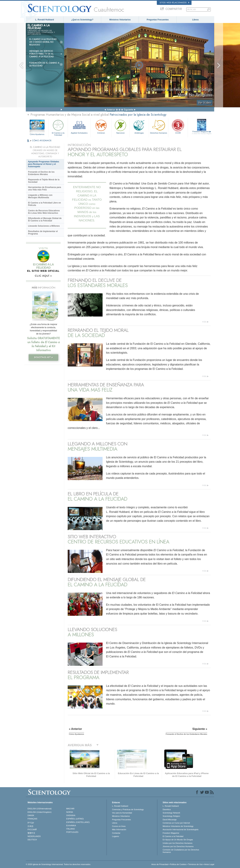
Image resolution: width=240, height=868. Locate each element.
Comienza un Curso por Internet (176, 823)
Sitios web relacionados (174, 3)
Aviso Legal (209, 864)
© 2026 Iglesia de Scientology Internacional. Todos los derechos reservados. (58, 864)
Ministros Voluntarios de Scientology (178, 826)
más (204, 322)
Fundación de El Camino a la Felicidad (44, 64)
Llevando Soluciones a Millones (44, 226)
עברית (31, 823)
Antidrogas (139, 126)
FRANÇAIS (32, 819)
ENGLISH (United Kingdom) (40, 812)
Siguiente (128, 110)
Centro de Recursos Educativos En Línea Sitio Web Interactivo (44, 212)
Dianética (167, 809)
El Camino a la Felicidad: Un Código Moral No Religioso (43, 42)
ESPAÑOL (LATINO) (75, 819)
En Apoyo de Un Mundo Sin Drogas (178, 840)
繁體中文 (31, 833)
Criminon (101, 126)
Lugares (115, 836)
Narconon (120, 126)
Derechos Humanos (159, 126)
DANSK (31, 815)
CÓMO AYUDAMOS (42, 140)
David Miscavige (170, 820)
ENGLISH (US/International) (40, 809)
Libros (195, 20)
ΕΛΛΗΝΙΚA (71, 825)
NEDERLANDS (34, 836)
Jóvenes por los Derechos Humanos (178, 846)
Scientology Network (171, 813)
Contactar (116, 833)
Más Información (119, 830)
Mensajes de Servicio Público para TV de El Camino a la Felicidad (42, 54)
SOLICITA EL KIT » (43, 357)
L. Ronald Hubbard (45, 20)
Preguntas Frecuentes (158, 20)
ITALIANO (71, 829)
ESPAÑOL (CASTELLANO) (78, 822)
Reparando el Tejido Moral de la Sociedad (44, 181)
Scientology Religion (171, 816)
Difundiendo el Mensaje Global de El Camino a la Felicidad (45, 219)
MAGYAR (70, 809)
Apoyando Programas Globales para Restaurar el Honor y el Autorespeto (44, 164)
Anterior (111, 110)
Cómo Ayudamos (37, 134)
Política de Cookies (178, 864)
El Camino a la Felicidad (58, 127)
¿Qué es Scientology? (82, 20)
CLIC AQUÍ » (43, 276)
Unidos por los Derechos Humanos (177, 843)
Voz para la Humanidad (122, 813)
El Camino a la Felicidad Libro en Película (44, 204)
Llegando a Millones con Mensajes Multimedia (40, 196)
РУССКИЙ (32, 830)
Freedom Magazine (202, 133)
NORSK (70, 812)
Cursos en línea (119, 826)
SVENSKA (71, 815)
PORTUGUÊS (72, 832)
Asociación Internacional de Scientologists (180, 830)
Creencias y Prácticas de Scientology (128, 809)
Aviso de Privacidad (160, 864)
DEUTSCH (32, 840)
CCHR (178, 126)
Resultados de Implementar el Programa (43, 233)
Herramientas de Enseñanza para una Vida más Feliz (45, 188)
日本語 (30, 826)
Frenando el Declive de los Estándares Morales (41, 173)
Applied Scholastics (79, 126)
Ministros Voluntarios (120, 20)
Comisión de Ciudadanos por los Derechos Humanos (181, 851)
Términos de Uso (195, 864)
